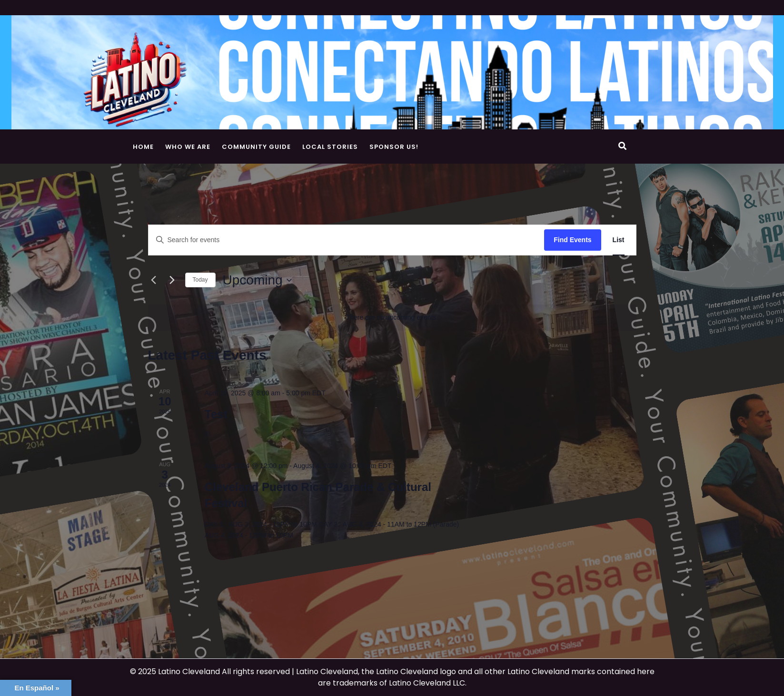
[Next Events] (172, 280)
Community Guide (256, 147)
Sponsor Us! (394, 147)
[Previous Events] (154, 280)
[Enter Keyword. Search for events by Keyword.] (347, 240)
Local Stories (330, 147)
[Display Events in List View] (619, 240)
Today (200, 280)
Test (216, 414)
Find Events (572, 240)
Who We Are (188, 147)
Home (143, 147)
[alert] (392, 318)
